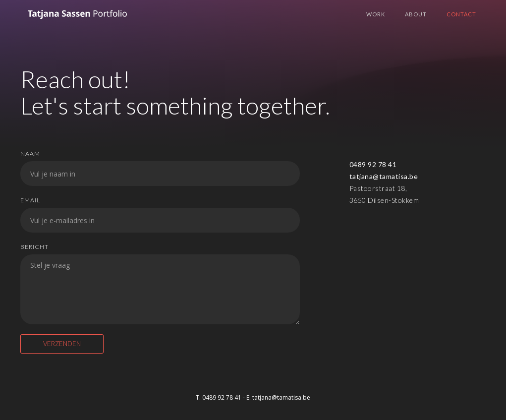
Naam (30, 153)
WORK (376, 14)
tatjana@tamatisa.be (384, 176)
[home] (77, 18)
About (416, 14)
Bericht (34, 247)
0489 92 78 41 (373, 164)
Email (30, 200)
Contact (461, 14)
